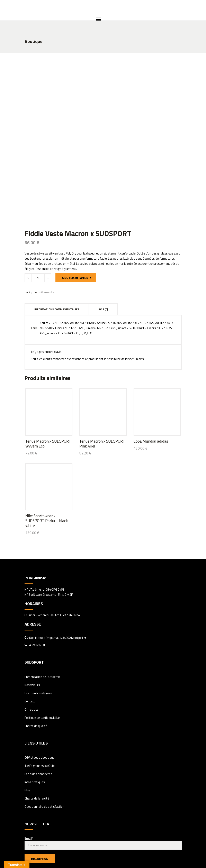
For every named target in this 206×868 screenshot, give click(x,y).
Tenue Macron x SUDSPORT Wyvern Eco (48, 376)
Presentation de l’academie (43, 610)
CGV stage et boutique (39, 690)
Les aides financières (38, 707)
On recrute (32, 642)
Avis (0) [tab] (103, 242)
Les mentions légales (39, 626)
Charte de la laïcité (37, 731)
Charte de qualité (36, 659)
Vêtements (46, 225)
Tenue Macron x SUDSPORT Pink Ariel (102, 376)
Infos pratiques (35, 715)
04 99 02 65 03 (37, 578)
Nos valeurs (32, 618)
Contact (30, 634)
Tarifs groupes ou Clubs (40, 698)
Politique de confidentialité (42, 650)
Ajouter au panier (75, 210)
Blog (27, 723)
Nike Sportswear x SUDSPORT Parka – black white (47, 453)
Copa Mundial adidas (151, 374)
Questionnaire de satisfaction (44, 739)
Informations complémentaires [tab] (57, 242)
